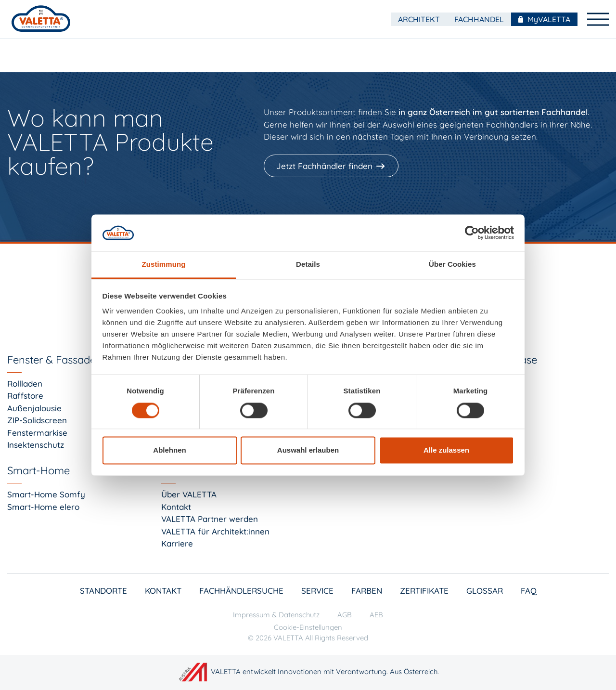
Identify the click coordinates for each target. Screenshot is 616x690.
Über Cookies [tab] (452, 265)
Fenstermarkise (37, 433)
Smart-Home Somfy (46, 494)
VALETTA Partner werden (210, 519)
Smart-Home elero (43, 507)
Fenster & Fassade (51, 360)
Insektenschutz (36, 445)
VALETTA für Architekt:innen (215, 531)
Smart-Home (38, 470)
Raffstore (25, 396)
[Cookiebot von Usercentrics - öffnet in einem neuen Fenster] (472, 233)
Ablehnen (169, 450)
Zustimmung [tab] (164, 265)
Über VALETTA (189, 494)
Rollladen (25, 384)
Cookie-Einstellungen (308, 627)
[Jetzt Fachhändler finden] (332, 166)
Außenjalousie (34, 408)
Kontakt (176, 507)
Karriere (177, 543)
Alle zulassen (446, 450)
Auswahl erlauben (308, 450)
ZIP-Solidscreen (37, 420)
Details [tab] (308, 265)
